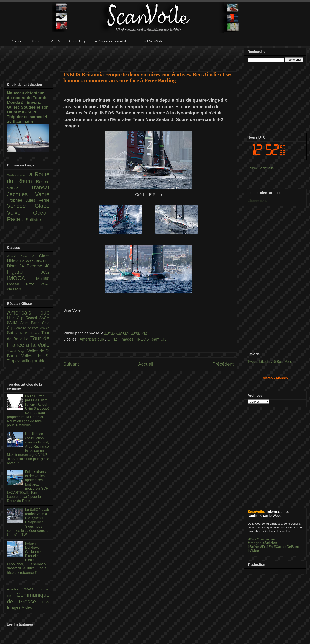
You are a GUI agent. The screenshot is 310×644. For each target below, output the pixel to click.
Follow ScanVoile (261, 168)
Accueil (146, 364)
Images (128, 339)
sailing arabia (33, 361)
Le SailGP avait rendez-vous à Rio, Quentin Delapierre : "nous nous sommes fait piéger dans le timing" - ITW (28, 522)
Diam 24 (17, 266)
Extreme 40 (38, 266)
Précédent (223, 364)
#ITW (251, 539)
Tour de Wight (17, 351)
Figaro (24, 272)
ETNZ (113, 339)
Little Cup (16, 318)
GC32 (45, 272)
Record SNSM (38, 318)
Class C (30, 256)
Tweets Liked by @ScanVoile (270, 362)
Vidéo (27, 607)
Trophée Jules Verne (28, 200)
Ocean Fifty (24, 284)
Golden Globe (17, 175)
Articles (14, 589)
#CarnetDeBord (286, 547)
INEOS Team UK (151, 339)
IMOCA (21, 278)
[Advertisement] (148, 56)
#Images (255, 543)
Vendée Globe (28, 206)
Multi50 (43, 279)
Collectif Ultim (32, 261)
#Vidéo (253, 551)
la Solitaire (31, 220)
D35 (46, 261)
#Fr (263, 547)
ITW (46, 602)
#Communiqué (265, 539)
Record (43, 182)
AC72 (14, 256)
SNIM (14, 323)
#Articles (270, 543)
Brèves (28, 589)
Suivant (71, 364)
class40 (14, 289)
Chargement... (259, 200)
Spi (11, 333)
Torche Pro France (28, 333)
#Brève (253, 547)
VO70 (45, 284)
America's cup (92, 339)
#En (270, 547)
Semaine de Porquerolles (32, 328)
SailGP (19, 188)
